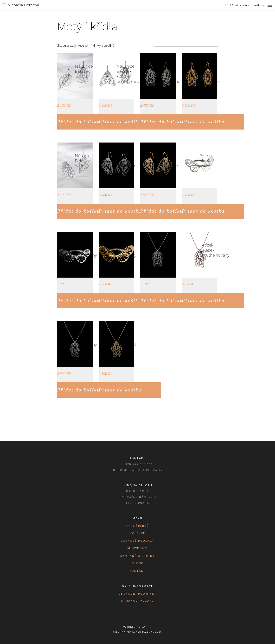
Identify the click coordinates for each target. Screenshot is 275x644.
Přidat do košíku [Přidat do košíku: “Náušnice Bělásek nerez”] (79, 211)
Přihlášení (243, 5)
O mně (137, 563)
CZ (226, 5)
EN (232, 5)
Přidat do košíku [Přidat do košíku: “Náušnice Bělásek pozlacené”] (162, 211)
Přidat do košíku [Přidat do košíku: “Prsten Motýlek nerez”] (203, 211)
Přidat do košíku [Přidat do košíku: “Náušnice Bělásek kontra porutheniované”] (120, 122)
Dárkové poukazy (137, 541)
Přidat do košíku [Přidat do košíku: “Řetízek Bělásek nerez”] (162, 300)
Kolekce (137, 533)
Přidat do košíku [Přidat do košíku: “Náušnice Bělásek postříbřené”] (120, 211)
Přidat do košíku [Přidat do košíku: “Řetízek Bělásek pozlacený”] (120, 390)
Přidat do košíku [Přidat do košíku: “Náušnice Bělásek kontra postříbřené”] (162, 122)
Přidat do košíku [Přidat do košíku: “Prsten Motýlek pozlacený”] (120, 300)
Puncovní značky (138, 601)
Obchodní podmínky (137, 594)
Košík (259, 5)
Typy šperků (137, 526)
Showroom (138, 548)
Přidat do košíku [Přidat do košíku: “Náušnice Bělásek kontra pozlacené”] (203, 122)
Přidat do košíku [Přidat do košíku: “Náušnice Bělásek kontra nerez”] (79, 122)
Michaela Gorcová (23, 5)
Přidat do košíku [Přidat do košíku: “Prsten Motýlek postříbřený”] (79, 300)
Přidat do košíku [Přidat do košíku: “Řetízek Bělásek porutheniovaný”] (203, 300)
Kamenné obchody (137, 556)
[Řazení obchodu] (186, 44)
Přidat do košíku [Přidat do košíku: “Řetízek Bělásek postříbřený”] (79, 390)
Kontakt (137, 571)
